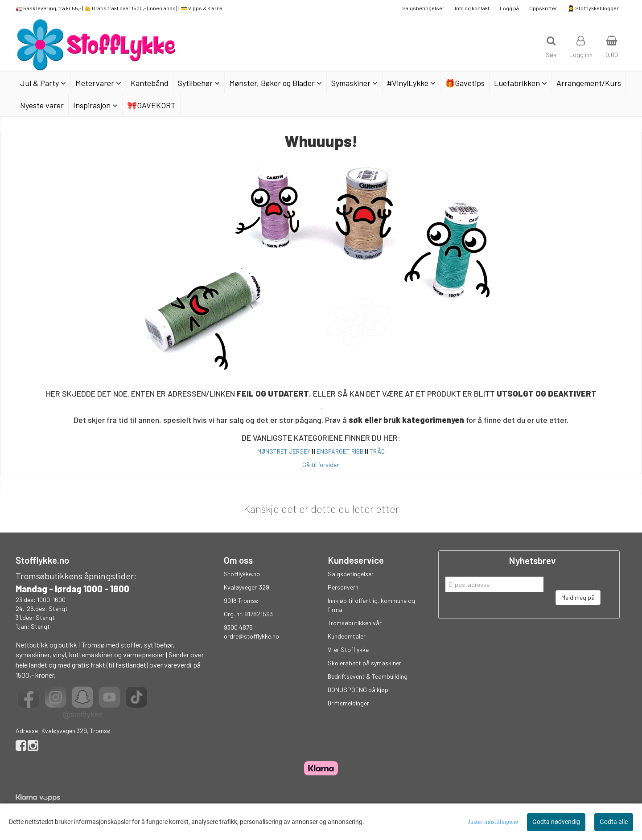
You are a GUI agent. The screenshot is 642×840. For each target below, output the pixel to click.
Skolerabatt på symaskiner (364, 663)
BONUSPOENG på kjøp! (359, 690)
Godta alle (614, 822)
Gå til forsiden (321, 465)
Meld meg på (578, 597)
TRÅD (377, 451)
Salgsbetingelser (423, 8)
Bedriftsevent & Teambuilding (368, 676)
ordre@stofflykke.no (251, 636)
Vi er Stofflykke (348, 649)
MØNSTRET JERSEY (284, 451)
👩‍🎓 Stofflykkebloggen (594, 8)
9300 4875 (238, 627)
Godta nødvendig (556, 822)
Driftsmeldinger (348, 703)
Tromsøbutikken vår (355, 623)
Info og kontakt (472, 8)
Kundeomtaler (347, 636)
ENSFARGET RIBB (340, 451)
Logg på (509, 8)
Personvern (343, 587)
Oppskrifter (543, 8)
